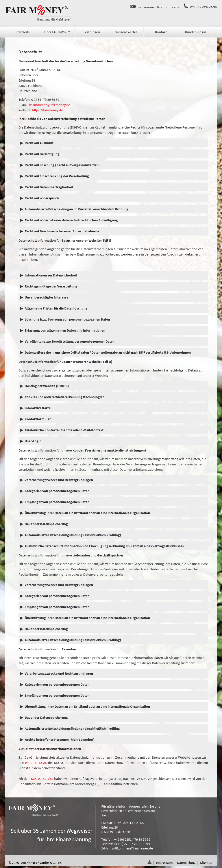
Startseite (23, 32)
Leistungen (92, 32)
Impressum (164, 862)
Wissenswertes (126, 32)
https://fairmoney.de (47, 110)
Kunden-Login (196, 32)
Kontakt (161, 32)
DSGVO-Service (42, 778)
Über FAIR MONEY (57, 32)
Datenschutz (186, 862)
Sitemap (206, 862)
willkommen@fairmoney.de (159, 7)
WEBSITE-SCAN (36, 763)
